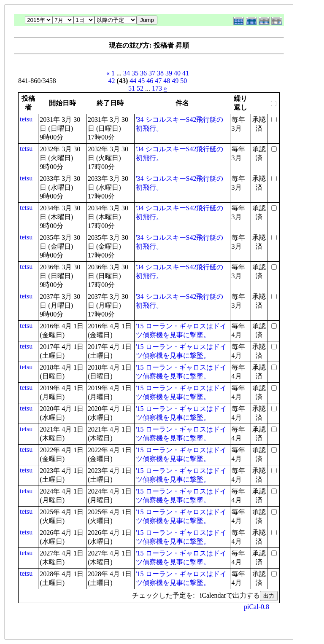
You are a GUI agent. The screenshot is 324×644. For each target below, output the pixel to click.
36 (143, 73)
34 (127, 73)
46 (150, 81)
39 (169, 73)
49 (175, 81)
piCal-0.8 (256, 607)
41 (186, 73)
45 (141, 81)
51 (132, 88)
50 (184, 81)
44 (133, 81)
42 (112, 81)
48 (167, 81)
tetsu (26, 119)
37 (152, 73)
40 (177, 73)
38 (160, 73)
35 (135, 73)
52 (140, 88)
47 (158, 81)
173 (157, 88)
